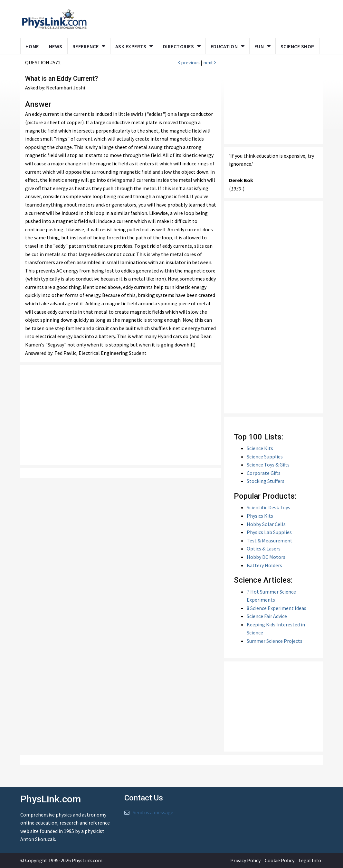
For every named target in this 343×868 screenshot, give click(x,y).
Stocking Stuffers (266, 481)
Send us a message (153, 812)
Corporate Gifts (264, 473)
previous (189, 62)
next (210, 62)
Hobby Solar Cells (266, 524)
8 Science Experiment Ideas (276, 608)
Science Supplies (265, 457)
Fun (259, 46)
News (56, 46)
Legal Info (310, 860)
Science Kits (260, 448)
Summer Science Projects (275, 641)
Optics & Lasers (264, 549)
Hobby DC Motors (266, 557)
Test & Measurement (270, 540)
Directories (179, 46)
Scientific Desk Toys (268, 507)
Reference (86, 46)
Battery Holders (264, 565)
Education (224, 46)
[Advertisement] (121, 415)
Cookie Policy (280, 860)
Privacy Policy (245, 860)
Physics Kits (260, 516)
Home (32, 46)
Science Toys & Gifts (268, 465)
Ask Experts (131, 46)
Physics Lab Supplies (269, 532)
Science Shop (297, 46)
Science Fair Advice (267, 616)
